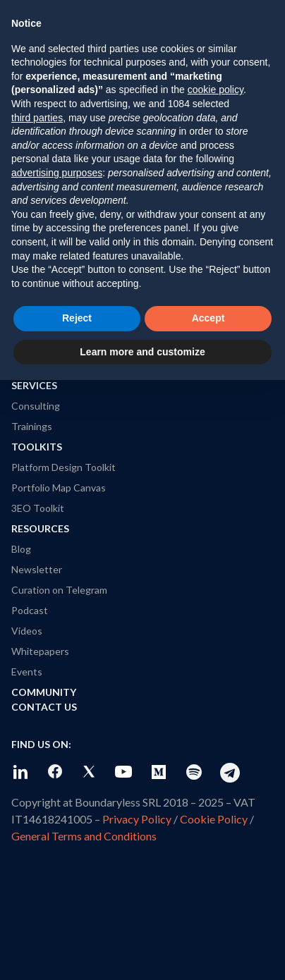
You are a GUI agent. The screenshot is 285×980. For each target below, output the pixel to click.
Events (27, 672)
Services (34, 385)
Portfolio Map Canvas (59, 488)
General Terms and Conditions (84, 836)
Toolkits (37, 447)
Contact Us (44, 707)
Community (44, 692)
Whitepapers (40, 651)
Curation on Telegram (59, 590)
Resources (40, 528)
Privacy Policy (137, 819)
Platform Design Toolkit (63, 467)
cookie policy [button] (216, 90)
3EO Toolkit (38, 508)
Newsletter (37, 569)
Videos (27, 631)
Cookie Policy (214, 819)
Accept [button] (208, 318)
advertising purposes (57, 173)
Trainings (32, 426)
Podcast (30, 610)
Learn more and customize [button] (142, 352)
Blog (21, 549)
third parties (37, 118)
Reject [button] (77, 318)
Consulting (36, 406)
